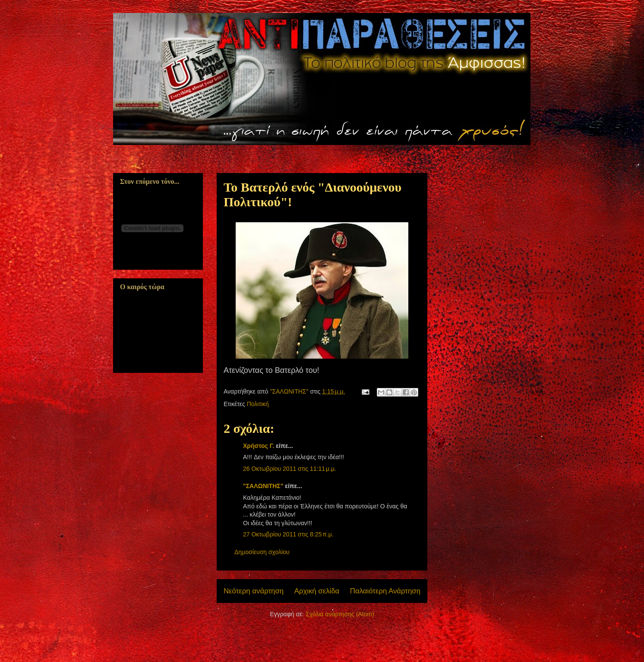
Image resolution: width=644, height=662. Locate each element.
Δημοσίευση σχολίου (262, 552)
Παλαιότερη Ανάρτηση (385, 591)
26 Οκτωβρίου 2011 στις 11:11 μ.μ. (290, 469)
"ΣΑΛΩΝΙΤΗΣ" (263, 486)
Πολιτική (258, 404)
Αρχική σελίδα (317, 591)
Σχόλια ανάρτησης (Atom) (340, 614)
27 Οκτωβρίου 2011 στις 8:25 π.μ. (288, 534)
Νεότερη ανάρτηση (254, 591)
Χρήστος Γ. (259, 446)
